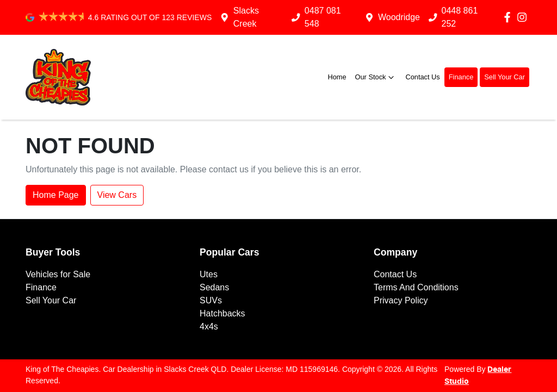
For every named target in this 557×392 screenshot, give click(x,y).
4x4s (209, 326)
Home (337, 77)
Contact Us (422, 77)
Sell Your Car (505, 77)
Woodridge (399, 17)
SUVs (211, 300)
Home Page (56, 195)
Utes (209, 274)
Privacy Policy (401, 300)
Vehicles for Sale (58, 274)
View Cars (117, 195)
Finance (461, 77)
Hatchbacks (222, 313)
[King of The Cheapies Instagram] (524, 17)
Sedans (214, 287)
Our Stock (376, 77)
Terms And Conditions (416, 287)
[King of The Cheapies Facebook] (509, 17)
